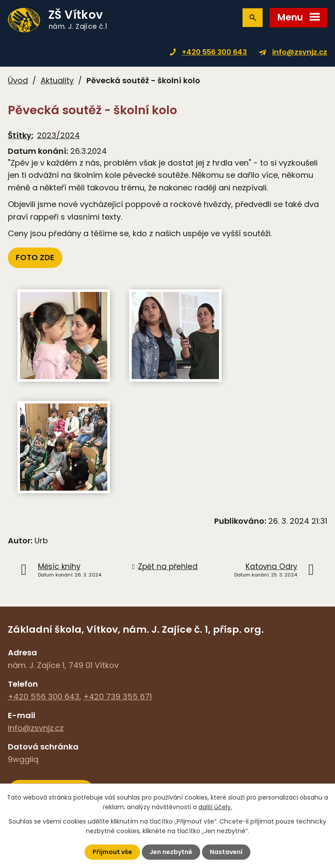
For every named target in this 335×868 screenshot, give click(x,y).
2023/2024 (58, 135)
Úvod (18, 80)
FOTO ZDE (35, 257)
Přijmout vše (112, 852)
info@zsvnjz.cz (300, 52)
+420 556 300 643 (214, 52)
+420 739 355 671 (118, 697)
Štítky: (21, 135)
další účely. (215, 807)
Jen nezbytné (171, 852)
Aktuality (57, 80)
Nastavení (226, 852)
